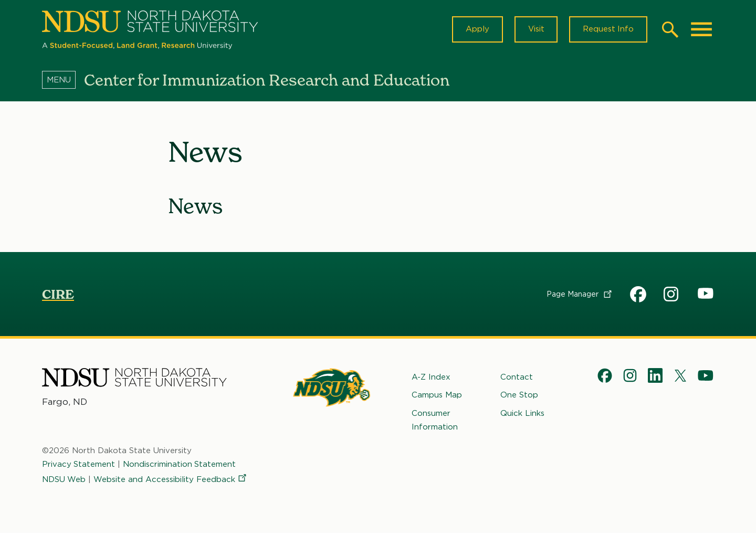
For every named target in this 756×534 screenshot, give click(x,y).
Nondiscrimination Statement (180, 465)
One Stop (519, 395)
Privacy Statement (79, 465)
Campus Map (437, 395)
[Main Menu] (701, 29)
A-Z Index (431, 378)
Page (580, 295)
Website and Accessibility (171, 479)
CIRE (58, 295)
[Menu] (63, 80)
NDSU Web (64, 479)
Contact (517, 378)
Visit (535, 29)
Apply (476, 29)
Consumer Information (435, 420)
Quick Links (522, 413)
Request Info (608, 29)
